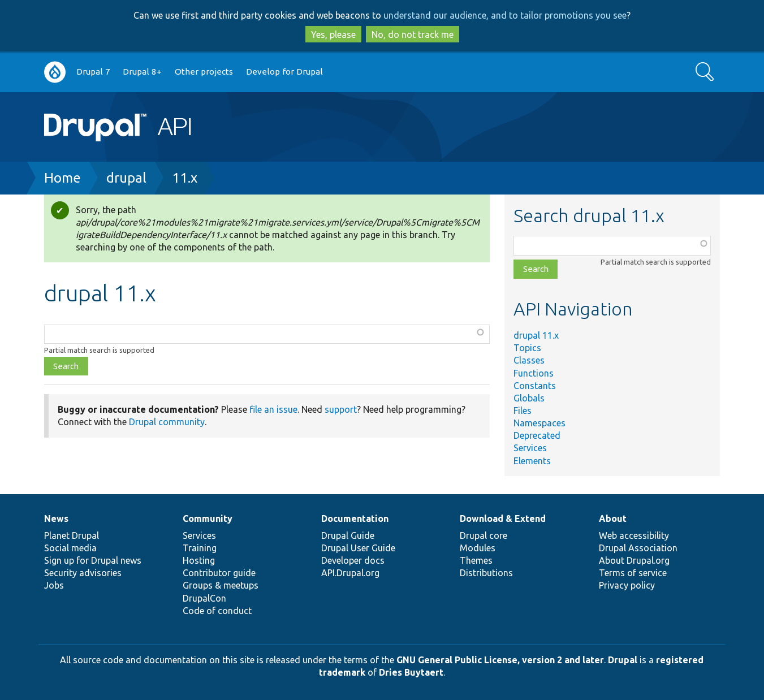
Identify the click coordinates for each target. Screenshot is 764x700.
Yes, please (333, 34)
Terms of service (633, 573)
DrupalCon (204, 598)
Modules (478, 548)
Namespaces (539, 423)
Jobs (54, 585)
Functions (534, 373)
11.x (185, 178)
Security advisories (83, 573)
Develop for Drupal (284, 72)
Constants (535, 386)
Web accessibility (634, 535)
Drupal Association (638, 548)
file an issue (273, 409)
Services (530, 448)
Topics (527, 348)
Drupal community (167, 422)
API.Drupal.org (350, 573)
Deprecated (537, 435)
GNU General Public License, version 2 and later (500, 660)
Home (62, 178)
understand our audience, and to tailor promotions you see (505, 15)
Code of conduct (217, 611)
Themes (476, 560)
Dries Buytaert (411, 672)
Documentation (355, 518)
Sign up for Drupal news (93, 560)
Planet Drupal (72, 535)
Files (523, 411)
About (613, 518)
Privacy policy (627, 585)
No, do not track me (413, 34)
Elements (532, 461)
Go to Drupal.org (55, 72)
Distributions (486, 573)
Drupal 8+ (142, 72)
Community (208, 518)
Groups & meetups (221, 585)
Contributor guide (219, 573)
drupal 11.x (536, 335)
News (56, 518)
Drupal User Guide (358, 548)
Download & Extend (503, 518)
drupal (126, 178)
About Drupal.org (634, 560)
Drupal (623, 660)
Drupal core (484, 535)
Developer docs (353, 560)
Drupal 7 (93, 72)
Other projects (204, 72)
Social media (70, 548)
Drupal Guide (348, 535)
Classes (529, 360)
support (341, 409)
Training (200, 548)
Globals (529, 398)
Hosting (199, 560)
